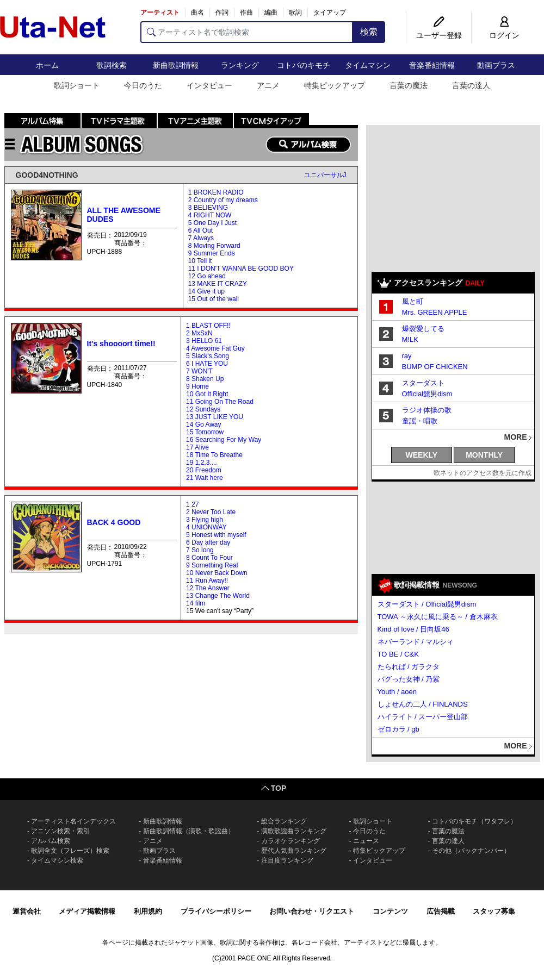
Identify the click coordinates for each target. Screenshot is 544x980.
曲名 (197, 13)
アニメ (268, 85)
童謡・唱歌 (420, 421)
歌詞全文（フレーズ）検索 (70, 851)
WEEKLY (422, 455)
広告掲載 (441, 911)
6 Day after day (208, 542)
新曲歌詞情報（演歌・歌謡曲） (189, 831)
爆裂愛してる (423, 329)
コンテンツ (390, 911)
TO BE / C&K (398, 654)
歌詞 (295, 13)
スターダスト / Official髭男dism (427, 604)
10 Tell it (200, 261)
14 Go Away (204, 425)
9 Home (197, 386)
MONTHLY (484, 455)
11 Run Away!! (207, 580)
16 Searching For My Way (224, 440)
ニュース (366, 841)
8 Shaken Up (205, 379)
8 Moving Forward (214, 246)
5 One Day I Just (212, 223)
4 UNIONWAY (206, 527)
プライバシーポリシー (216, 911)
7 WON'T (199, 371)
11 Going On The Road (220, 402)
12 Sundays (203, 409)
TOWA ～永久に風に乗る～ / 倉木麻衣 (438, 617)
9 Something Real (212, 565)
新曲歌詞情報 (176, 65)
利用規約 (148, 911)
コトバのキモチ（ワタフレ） (474, 821)
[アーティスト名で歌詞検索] (247, 32)
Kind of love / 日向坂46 (413, 629)
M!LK (410, 339)
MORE (516, 437)
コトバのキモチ (304, 65)
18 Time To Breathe (214, 455)
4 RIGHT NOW (210, 215)
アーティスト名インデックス (73, 821)
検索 (369, 32)
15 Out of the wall (214, 299)
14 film (196, 603)
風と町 (413, 301)
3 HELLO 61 (204, 341)
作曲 (246, 13)
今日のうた (143, 85)
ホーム (47, 65)
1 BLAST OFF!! (208, 326)
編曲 (271, 13)
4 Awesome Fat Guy (215, 348)
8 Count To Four (209, 558)
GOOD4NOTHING (47, 175)
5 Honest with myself (216, 535)
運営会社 (27, 911)
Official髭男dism (427, 394)
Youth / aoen (397, 692)
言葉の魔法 (409, 85)
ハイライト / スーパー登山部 (423, 717)
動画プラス (496, 65)
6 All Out (200, 230)
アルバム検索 (51, 841)
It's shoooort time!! (121, 344)
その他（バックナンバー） (471, 851)
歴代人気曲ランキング (294, 851)
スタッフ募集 (494, 911)
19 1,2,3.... (202, 463)
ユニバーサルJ (325, 175)
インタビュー (209, 85)
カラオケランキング (290, 841)
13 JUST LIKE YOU (215, 417)
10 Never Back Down (217, 573)
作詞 (222, 13)
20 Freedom (204, 470)
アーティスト (160, 13)
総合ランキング (284, 821)
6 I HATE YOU (207, 364)
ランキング (240, 65)
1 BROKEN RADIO (216, 192)
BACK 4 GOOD (114, 522)
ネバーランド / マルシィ (416, 642)
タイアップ (330, 13)
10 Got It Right (207, 394)
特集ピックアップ (335, 85)
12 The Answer (208, 588)
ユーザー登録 (439, 35)
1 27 (192, 504)
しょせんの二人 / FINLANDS (423, 704)
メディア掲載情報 (87, 911)
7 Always (201, 238)
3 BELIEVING (208, 208)
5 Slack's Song (208, 356)
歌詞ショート (77, 85)
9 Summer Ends (212, 253)
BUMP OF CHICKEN (435, 367)
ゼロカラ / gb (398, 729)
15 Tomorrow (205, 432)
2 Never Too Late (211, 512)
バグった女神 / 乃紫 (409, 679)
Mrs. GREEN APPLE (435, 312)
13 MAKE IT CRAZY (218, 284)
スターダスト (423, 383)
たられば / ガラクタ (409, 667)
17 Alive (197, 447)
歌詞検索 (112, 65)
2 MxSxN (199, 333)
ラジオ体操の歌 (427, 410)
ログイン (504, 35)
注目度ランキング (287, 860)
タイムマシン (368, 65)
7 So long (200, 550)
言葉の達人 (471, 85)
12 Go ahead (207, 276)
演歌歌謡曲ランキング (294, 831)
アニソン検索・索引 (60, 831)
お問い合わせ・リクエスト (312, 911)
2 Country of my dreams (223, 200)
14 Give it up (206, 291)
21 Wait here (205, 478)
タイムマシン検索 (57, 860)
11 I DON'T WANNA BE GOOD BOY (241, 269)
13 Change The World (218, 596)
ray (407, 356)
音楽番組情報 (432, 65)
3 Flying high (205, 520)
